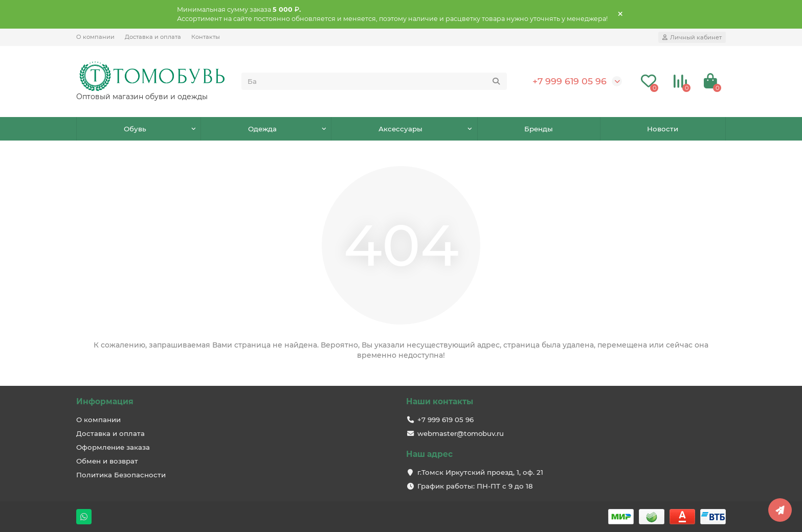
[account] (692, 37)
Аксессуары (400, 129)
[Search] (374, 81)
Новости (663, 129)
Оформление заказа (113, 447)
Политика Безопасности (121, 475)
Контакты (206, 37)
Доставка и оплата (153, 37)
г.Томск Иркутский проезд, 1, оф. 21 (480, 472)
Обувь (135, 129)
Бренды (539, 129)
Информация (105, 401)
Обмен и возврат (107, 461)
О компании (95, 37)
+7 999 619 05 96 (570, 81)
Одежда (262, 129)
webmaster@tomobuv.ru (461, 433)
